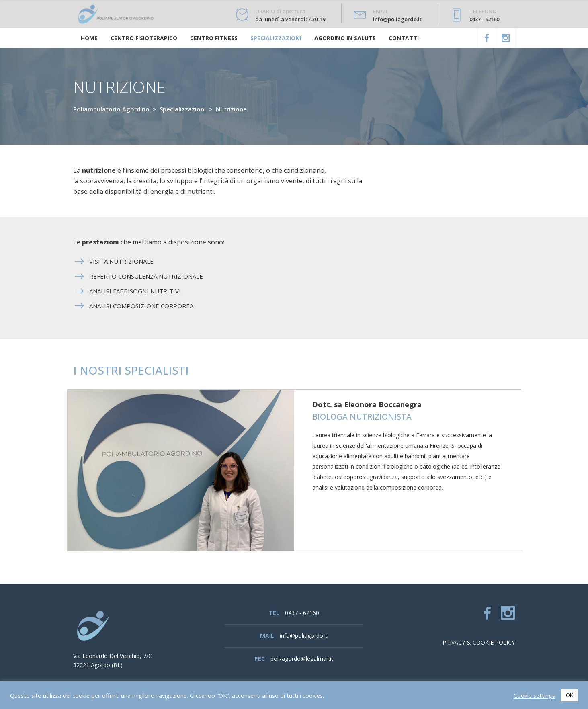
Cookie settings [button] (534, 695)
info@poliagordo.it (304, 636)
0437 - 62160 (302, 613)
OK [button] (570, 695)
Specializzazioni (183, 109)
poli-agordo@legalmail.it (302, 659)
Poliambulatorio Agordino (111, 109)
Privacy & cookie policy (479, 642)
